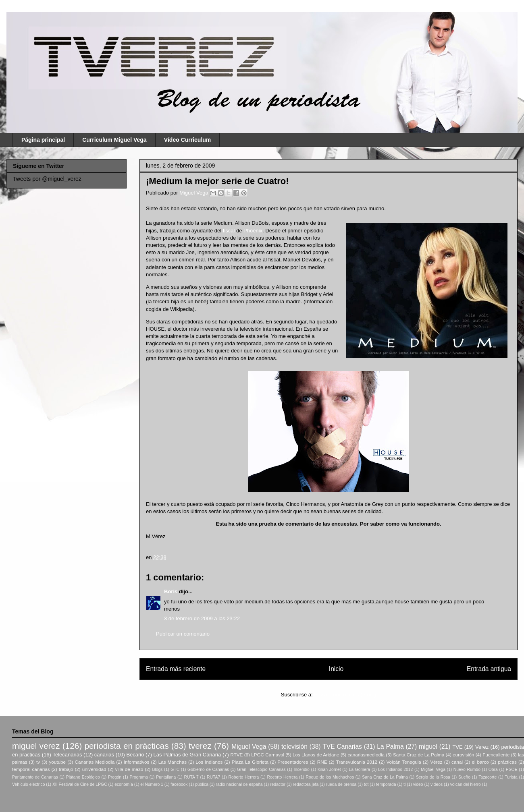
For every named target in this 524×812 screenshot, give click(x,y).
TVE (457, 747)
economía (124, 784)
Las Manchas (173, 762)
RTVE (236, 755)
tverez (200, 746)
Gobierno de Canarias (208, 770)
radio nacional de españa (239, 784)
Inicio (336, 669)
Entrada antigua (489, 669)
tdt (366, 784)
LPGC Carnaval (268, 755)
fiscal (229, 231)
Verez (482, 747)
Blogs (157, 770)
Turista (511, 777)
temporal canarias (31, 769)
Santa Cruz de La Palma (419, 755)
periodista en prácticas (126, 746)
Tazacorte (488, 777)
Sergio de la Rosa (433, 777)
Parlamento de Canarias (35, 777)
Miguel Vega (194, 193)
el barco (480, 762)
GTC (175, 770)
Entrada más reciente (176, 669)
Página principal (43, 140)
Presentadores (293, 762)
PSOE (512, 770)
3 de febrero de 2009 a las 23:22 (202, 618)
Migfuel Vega (433, 770)
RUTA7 (213, 777)
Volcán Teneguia (403, 762)
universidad (94, 769)
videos (437, 784)
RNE (322, 762)
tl (404, 784)
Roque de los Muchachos (330, 777)
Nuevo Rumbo (467, 770)
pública (202, 784)
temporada (386, 784)
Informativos (137, 762)
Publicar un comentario (183, 634)
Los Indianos (209, 762)
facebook (179, 784)
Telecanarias (67, 755)
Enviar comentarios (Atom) (345, 695)
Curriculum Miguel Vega (114, 140)
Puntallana (166, 777)
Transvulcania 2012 (357, 762)
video (418, 784)
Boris (171, 591)
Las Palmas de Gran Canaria (187, 755)
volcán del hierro (466, 784)
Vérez (436, 762)
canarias (104, 755)
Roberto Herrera (243, 777)
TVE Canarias (342, 747)
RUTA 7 (191, 777)
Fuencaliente (496, 755)
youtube (58, 762)
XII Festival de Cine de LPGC (80, 784)
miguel (428, 747)
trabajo (66, 769)
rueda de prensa (341, 784)
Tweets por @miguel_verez (47, 179)
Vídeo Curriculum (188, 140)
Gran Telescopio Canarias (261, 770)
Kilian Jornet (329, 770)
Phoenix (253, 231)
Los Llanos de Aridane (316, 755)
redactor (278, 784)
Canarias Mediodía (95, 762)
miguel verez (36, 746)
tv (38, 762)
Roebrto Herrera (282, 777)
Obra (493, 770)
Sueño (464, 777)
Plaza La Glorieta (250, 762)
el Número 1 (152, 784)
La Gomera (359, 770)
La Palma (390, 747)
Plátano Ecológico (83, 777)
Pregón (115, 777)
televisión (294, 747)
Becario (135, 755)
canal (457, 762)
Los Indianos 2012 (395, 770)
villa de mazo (129, 769)
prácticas (507, 762)
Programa (139, 777)
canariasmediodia (366, 755)
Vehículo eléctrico (28, 784)
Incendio (302, 770)
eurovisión (463, 755)
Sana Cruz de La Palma (385, 777)
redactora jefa (306, 784)
